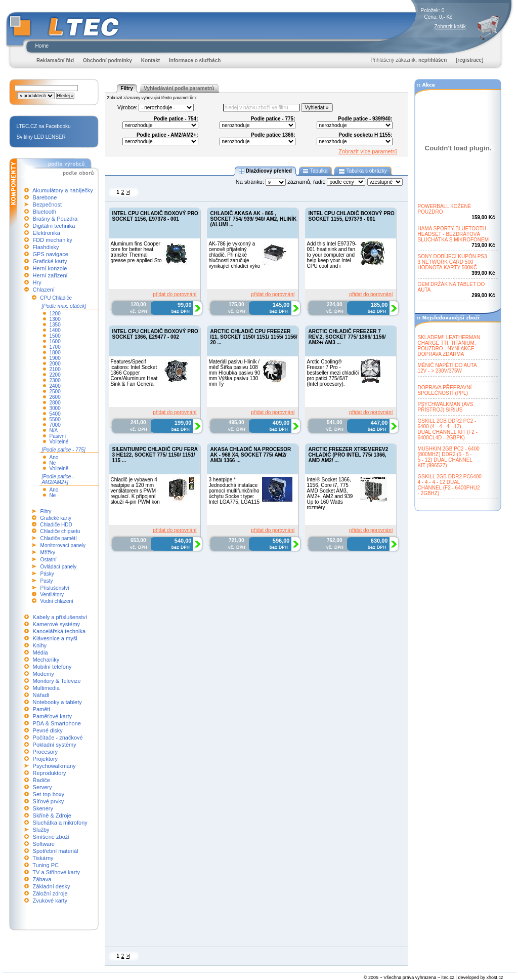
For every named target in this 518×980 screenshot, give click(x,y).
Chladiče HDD (56, 525)
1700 (55, 347)
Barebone (45, 197)
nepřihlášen (433, 60)
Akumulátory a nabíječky (63, 190)
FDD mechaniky (53, 240)
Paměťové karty (53, 716)
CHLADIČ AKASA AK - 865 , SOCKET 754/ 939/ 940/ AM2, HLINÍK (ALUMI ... (254, 219)
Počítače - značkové (58, 738)
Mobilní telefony (52, 667)
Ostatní (49, 560)
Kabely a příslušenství (60, 617)
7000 (55, 425)
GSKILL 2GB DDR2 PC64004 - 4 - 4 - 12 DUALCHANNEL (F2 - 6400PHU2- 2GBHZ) (450, 485)
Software (44, 844)
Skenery (43, 808)
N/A (54, 431)
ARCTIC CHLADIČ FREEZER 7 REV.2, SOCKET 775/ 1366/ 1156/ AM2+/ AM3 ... (347, 337)
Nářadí (41, 695)
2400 (55, 386)
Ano (54, 457)
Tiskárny (43, 858)
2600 (55, 397)
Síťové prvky (49, 801)
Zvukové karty (50, 901)
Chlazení (44, 290)
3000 (55, 408)
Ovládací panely (59, 567)
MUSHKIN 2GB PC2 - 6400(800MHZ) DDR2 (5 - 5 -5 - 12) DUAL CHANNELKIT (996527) (449, 457)
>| (128, 192)
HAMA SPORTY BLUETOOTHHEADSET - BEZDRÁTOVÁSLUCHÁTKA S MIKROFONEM (454, 234)
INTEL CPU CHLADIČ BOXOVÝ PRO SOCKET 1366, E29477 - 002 (155, 334)
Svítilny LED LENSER (41, 137)
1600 (55, 341)
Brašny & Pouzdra (55, 219)
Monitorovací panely (63, 545)
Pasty (47, 581)
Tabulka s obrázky (362, 171)
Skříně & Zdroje (52, 815)
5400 (55, 414)
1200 (55, 314)
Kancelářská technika (59, 631)
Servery (42, 787)
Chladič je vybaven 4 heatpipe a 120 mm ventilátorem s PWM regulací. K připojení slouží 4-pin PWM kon (135, 491)
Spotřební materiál (56, 851)
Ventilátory (52, 595)
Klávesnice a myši (55, 638)
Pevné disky (48, 730)
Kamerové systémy (57, 624)
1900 (55, 358)
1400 (55, 330)
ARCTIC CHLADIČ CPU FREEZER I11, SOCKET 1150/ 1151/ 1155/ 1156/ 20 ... (254, 337)
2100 (55, 369)
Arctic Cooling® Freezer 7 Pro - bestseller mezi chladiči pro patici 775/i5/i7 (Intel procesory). (333, 373)
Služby (41, 830)
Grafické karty (50, 261)
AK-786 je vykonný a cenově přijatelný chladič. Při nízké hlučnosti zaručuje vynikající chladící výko (235, 255)
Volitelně (59, 468)
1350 (55, 325)
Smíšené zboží (51, 837)
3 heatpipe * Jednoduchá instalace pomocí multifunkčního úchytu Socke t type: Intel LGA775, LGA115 (234, 491)
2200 (55, 375)
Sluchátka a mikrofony (60, 823)
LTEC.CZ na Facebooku (44, 126)
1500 (55, 336)
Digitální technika (54, 226)
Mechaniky (46, 660)
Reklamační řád (55, 60)
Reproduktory (50, 773)
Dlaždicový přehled (265, 171)
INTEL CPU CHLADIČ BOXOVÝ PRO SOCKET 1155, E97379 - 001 (352, 216)
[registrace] (469, 60)
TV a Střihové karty (56, 872)
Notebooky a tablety (57, 702)
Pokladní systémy (55, 745)
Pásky (47, 574)
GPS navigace (51, 254)
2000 (55, 364)
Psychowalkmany (54, 766)
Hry (37, 282)
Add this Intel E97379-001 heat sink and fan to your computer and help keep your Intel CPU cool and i (332, 255)
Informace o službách (195, 60)
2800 (55, 403)
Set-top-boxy (49, 794)
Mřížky (48, 553)
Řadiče (41, 780)
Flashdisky (46, 247)
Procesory (46, 752)
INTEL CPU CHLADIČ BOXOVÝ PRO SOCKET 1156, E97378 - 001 (155, 216)
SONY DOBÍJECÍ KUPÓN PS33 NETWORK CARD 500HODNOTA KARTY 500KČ (452, 262)
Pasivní (58, 436)
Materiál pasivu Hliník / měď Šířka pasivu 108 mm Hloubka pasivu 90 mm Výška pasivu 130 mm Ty (235, 373)
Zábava (42, 879)
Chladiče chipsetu (60, 531)
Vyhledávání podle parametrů (179, 88)
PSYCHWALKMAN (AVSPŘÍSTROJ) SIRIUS (446, 407)
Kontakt (150, 60)
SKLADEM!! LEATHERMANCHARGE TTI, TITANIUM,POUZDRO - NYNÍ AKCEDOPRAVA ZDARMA (449, 346)
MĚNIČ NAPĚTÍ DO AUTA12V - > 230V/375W (447, 368)
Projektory (46, 759)
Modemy (44, 674)
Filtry (46, 512)
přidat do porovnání (175, 294)
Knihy (40, 645)
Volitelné (59, 442)
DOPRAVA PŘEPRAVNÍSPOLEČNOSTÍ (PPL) (445, 390)
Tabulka (315, 171)
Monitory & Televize (57, 681)
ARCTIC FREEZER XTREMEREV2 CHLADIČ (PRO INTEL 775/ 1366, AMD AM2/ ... (349, 455)
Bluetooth (45, 212)
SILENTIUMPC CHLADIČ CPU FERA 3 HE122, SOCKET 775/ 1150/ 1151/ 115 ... (155, 455)
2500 (55, 392)
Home (42, 46)
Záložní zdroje (50, 893)
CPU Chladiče (56, 298)
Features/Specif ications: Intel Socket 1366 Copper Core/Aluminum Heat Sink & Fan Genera (134, 373)
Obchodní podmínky (107, 60)
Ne (53, 463)
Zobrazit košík (450, 27)
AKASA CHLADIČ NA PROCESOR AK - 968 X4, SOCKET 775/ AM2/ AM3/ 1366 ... (251, 455)
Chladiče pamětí (59, 538)
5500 (55, 419)
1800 (55, 353)
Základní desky (52, 886)
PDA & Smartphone (57, 723)
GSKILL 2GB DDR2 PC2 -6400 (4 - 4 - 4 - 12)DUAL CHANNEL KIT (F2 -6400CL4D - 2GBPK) (448, 429)
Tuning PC (46, 865)
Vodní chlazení (57, 601)
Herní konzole (50, 268)
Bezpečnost (47, 205)
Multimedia (46, 688)
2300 (55, 380)
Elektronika (47, 233)
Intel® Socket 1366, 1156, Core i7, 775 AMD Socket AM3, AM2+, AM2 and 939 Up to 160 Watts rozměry (330, 494)
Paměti (41, 709)
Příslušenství (55, 588)
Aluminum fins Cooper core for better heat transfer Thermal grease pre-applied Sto (136, 252)
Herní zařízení (50, 275)
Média (40, 652)
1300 (55, 319)
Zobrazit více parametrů (368, 151)
